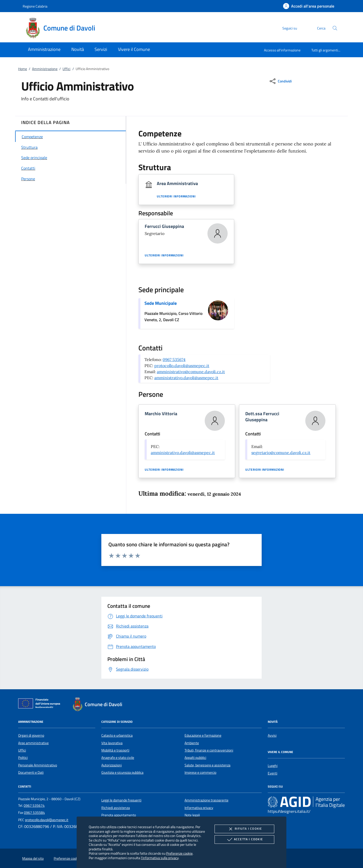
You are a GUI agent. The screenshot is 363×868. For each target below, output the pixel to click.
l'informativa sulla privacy (160, 858)
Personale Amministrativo (38, 765)
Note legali (192, 815)
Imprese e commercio (200, 772)
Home (23, 69)
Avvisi (272, 735)
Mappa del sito (33, 858)
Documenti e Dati (31, 772)
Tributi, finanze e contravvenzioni (209, 750)
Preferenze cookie (179, 853)
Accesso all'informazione (282, 50)
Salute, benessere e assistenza (207, 765)
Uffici (66, 69)
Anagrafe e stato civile (118, 758)
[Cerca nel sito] (335, 28)
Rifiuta (244, 829)
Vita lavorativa (112, 743)
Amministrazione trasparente (206, 800)
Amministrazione (45, 69)
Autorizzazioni (112, 765)
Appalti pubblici (195, 758)
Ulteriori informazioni (176, 196)
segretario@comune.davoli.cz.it (281, 453)
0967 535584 (34, 813)
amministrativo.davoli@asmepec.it (186, 378)
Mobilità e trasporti (115, 750)
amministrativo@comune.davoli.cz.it (191, 372)
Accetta (244, 840)
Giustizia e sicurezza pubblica (122, 772)
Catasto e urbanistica (117, 735)
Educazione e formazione (203, 735)
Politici (23, 758)
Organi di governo (31, 735)
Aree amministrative (33, 743)
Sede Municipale (161, 303)
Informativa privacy (199, 808)
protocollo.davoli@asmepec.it (182, 366)
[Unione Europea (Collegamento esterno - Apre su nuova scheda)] (41, 704)
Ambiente (192, 743)
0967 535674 (174, 360)
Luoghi (273, 766)
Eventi (273, 773)
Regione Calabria (35, 6)
